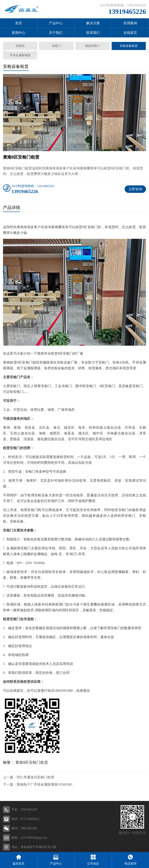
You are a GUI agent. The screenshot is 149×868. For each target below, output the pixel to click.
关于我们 (56, 33)
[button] (74, 147)
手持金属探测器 (20, 55)
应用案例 (130, 23)
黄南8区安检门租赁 (32, 762)
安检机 (20, 46)
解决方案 (93, 23)
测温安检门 (92, 46)
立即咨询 (135, 189)
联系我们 (93, 33)
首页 (19, 23)
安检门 (56, 46)
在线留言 (130, 33)
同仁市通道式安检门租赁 (35, 777)
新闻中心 (19, 33)
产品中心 (56, 23)
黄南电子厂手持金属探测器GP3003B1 (45, 784)
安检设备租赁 (129, 46)
